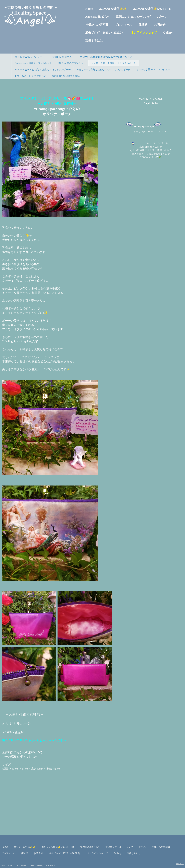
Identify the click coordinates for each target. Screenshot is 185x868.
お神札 (150, 17)
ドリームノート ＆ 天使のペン (30, 76)
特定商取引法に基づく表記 (66, 76)
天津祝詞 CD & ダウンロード (29, 57)
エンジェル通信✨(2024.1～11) (141, 9)
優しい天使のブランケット (72, 63)
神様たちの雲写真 (85, 25)
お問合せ (148, 25)
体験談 (132, 25)
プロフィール (112, 25)
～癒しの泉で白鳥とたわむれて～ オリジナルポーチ (103, 69)
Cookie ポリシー (46, 858)
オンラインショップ (132, 33)
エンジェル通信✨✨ (101, 9)
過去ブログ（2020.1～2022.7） (93, 33)
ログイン (168, 856)
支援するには (82, 41)
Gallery (156, 33)
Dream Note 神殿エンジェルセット (33, 63)
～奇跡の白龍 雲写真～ (62, 57)
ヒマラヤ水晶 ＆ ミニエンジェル (153, 69)
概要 (15, 858)
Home (77, 9)
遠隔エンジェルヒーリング (122, 17)
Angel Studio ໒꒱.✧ (86, 17)
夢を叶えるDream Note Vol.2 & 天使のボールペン (106, 57)
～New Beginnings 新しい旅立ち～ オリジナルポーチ (43, 69)
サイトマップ (61, 858)
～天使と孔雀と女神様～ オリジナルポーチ (114, 63)
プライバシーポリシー (28, 858)
